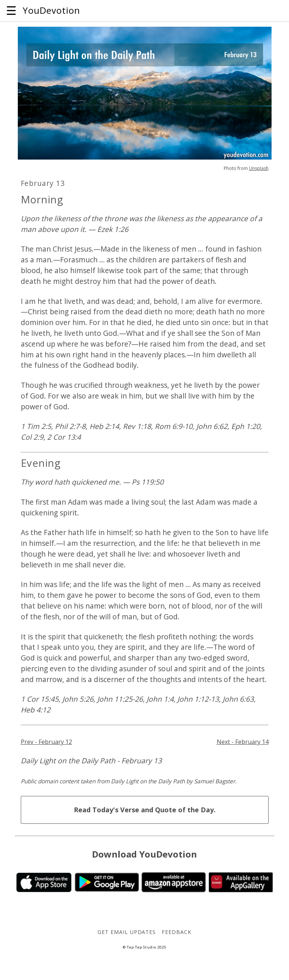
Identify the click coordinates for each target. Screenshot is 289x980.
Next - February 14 (243, 742)
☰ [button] (11, 10)
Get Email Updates (127, 932)
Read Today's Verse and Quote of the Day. (145, 810)
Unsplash (259, 168)
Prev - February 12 (46, 742)
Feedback (177, 932)
